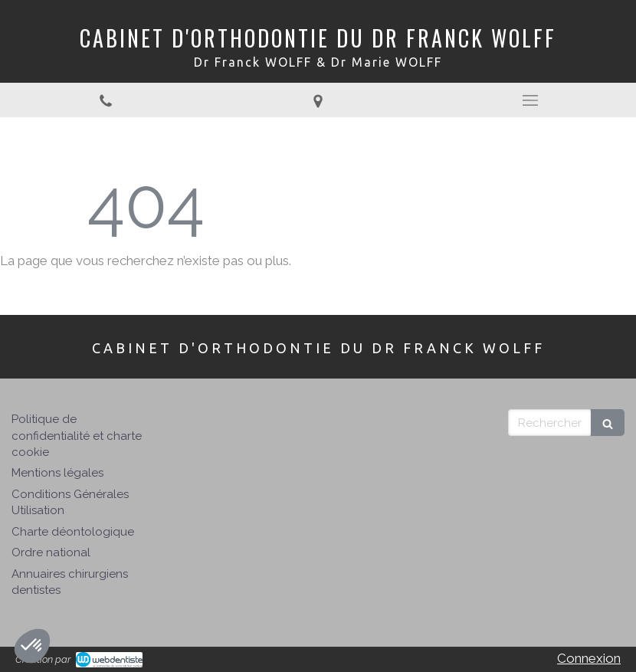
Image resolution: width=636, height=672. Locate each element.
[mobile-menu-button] (530, 100)
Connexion (589, 658)
